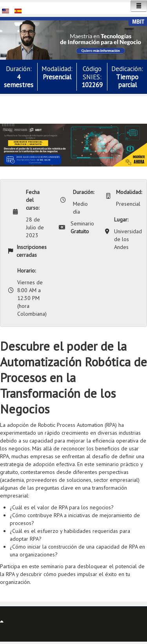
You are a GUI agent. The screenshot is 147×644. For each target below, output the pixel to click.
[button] (73, 38)
